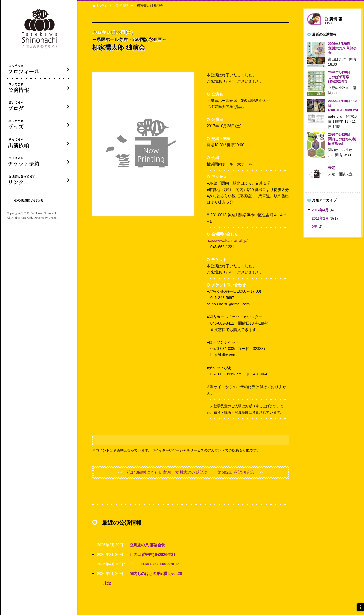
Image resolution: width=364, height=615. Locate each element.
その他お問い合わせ (33, 200)
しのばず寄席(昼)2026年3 (339, 77)
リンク (39, 180)
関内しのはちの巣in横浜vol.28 (156, 574)
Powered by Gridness (46, 218)
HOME (102, 6)
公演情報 (122, 6)
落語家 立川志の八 (40, 29)
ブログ (39, 106)
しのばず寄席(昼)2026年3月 (153, 555)
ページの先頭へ (360, 607)
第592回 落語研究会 (236, 472)
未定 (107, 583)
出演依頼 (39, 143)
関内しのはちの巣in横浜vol (342, 139)
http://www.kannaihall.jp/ (227, 241)
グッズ (39, 125)
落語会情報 (333, 19)
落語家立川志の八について (39, 69)
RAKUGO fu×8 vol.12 (160, 564)
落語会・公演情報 (39, 88)
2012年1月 (320, 218)
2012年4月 (320, 210)
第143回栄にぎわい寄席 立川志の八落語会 (168, 472)
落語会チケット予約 (39, 162)
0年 (315, 227)
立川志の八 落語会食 (147, 545)
